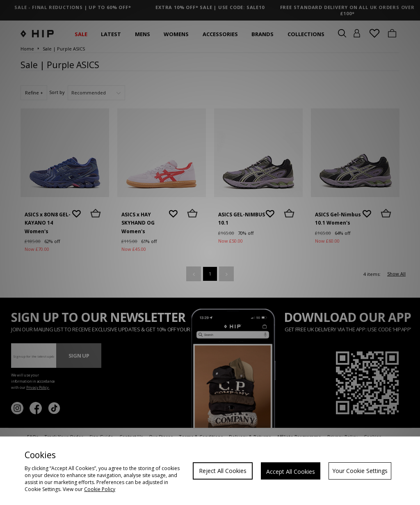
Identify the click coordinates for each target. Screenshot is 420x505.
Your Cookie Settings (360, 471)
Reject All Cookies (223, 471)
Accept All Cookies (291, 472)
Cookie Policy (100, 489)
